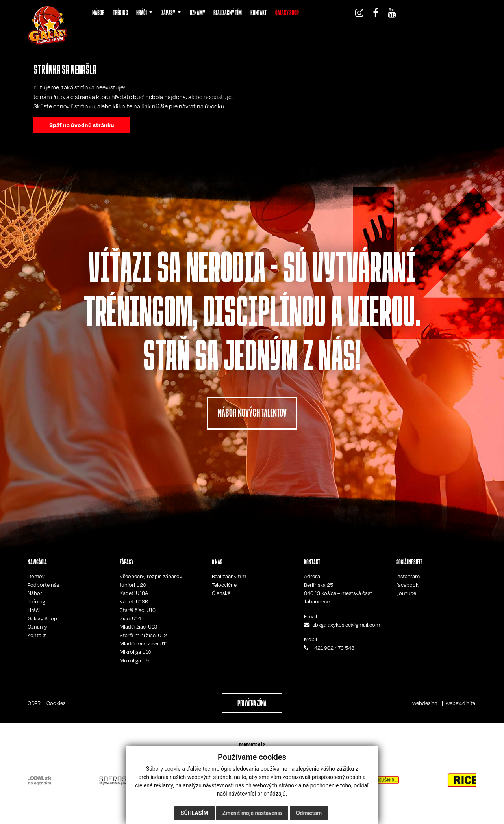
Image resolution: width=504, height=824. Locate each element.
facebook (407, 585)
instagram (408, 576)
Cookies (56, 703)
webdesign (425, 703)
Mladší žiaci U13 (138, 627)
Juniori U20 (133, 585)
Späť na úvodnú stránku (82, 125)
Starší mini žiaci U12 (143, 635)
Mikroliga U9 (134, 660)
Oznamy (37, 627)
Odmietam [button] (309, 813)
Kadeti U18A (134, 593)
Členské (221, 593)
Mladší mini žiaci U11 (144, 644)
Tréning (36, 601)
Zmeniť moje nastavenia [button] (252, 813)
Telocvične (224, 585)
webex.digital (461, 703)
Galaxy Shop (42, 618)
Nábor (35, 593)
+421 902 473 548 (333, 648)
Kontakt (37, 635)
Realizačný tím (229, 576)
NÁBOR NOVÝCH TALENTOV (252, 413)
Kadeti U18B (134, 601)
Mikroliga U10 (135, 652)
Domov (36, 576)
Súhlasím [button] (195, 813)
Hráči (34, 610)
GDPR (34, 703)
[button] (145, 13)
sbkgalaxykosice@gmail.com (346, 625)
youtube (406, 593)
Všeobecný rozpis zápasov (151, 576)
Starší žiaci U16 (138, 610)
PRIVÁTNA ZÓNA (252, 703)
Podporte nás (43, 585)
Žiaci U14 (130, 618)
